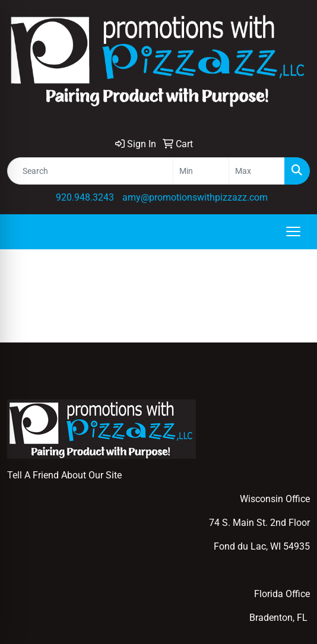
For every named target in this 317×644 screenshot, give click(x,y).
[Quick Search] (90, 171)
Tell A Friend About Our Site (64, 475)
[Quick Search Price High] (257, 171)
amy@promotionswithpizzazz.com (195, 197)
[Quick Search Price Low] (201, 171)
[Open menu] (293, 231)
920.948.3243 (85, 197)
